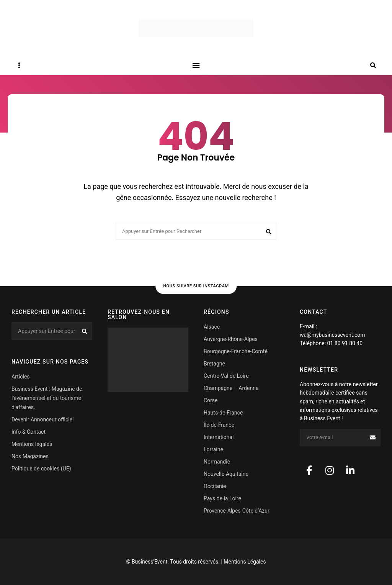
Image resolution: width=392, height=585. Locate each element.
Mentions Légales (245, 562)
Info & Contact (29, 432)
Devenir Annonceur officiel (42, 419)
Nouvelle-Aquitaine (226, 474)
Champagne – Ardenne (231, 388)
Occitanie (215, 486)
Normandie (217, 462)
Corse (211, 400)
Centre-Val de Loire (226, 376)
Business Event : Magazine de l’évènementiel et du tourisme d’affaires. (47, 398)
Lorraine (213, 449)
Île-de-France (219, 425)
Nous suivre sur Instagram (196, 286)
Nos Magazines (30, 456)
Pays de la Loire (222, 498)
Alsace (212, 327)
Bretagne (214, 364)
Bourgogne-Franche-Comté (236, 351)
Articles (21, 377)
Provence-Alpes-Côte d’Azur (237, 511)
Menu (196, 66)
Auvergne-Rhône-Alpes (231, 339)
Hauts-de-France (223, 413)
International (219, 437)
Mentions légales (32, 444)
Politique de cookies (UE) (41, 469)
